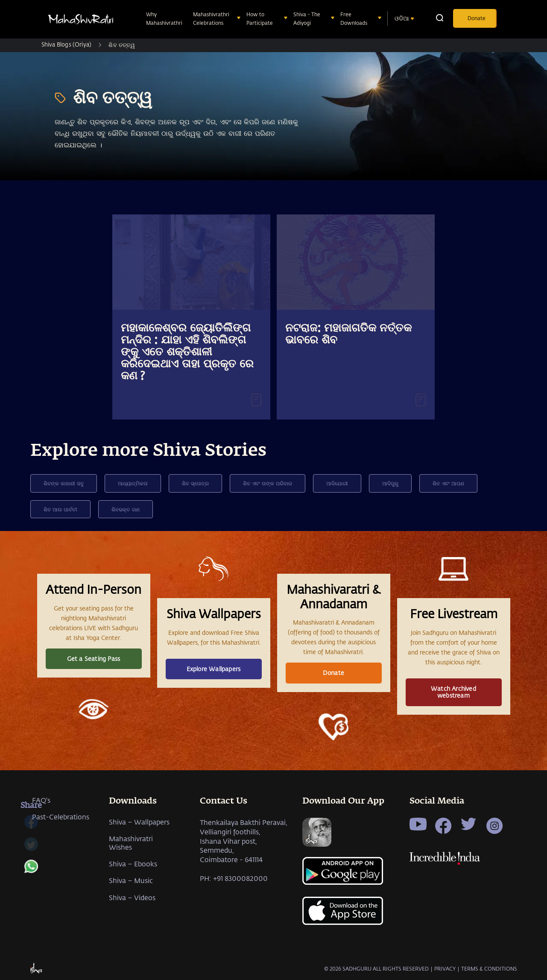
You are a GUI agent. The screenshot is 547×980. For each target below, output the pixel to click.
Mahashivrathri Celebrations (211, 18)
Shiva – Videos (132, 897)
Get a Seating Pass (94, 659)
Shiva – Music (131, 880)
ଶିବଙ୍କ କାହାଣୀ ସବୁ (64, 483)
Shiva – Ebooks (133, 864)
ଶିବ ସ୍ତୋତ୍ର (195, 483)
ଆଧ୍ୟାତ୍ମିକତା (133, 483)
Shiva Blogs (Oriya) (67, 44)
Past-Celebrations (61, 817)
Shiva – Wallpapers (139, 822)
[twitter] (31, 848)
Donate (477, 18)
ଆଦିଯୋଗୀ (337, 483)
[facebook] (31, 826)
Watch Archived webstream (453, 692)
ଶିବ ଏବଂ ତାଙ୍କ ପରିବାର (268, 483)
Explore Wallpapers (214, 669)
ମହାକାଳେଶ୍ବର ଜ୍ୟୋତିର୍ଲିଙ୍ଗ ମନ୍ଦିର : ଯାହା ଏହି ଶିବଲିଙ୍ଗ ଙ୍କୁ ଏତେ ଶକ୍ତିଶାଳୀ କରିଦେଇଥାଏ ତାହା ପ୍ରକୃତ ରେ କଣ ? (187, 352)
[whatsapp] (31, 871)
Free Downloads (355, 18)
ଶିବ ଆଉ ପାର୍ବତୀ (60, 509)
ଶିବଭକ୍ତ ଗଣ (126, 509)
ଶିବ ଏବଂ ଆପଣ (448, 483)
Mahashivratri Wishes (131, 842)
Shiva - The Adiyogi (307, 18)
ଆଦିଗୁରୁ (390, 483)
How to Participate (260, 18)
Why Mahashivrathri (165, 18)
